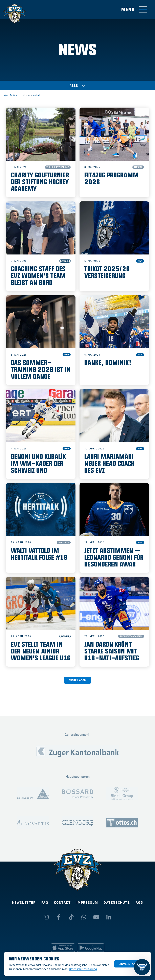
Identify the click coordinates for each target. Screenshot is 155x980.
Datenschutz (117, 903)
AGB (139, 903)
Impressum (87, 903)
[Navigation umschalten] (134, 10)
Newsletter (24, 903)
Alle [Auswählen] (77, 86)
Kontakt (62, 903)
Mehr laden (77, 680)
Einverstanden (130, 964)
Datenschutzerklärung (83, 969)
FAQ (45, 903)
